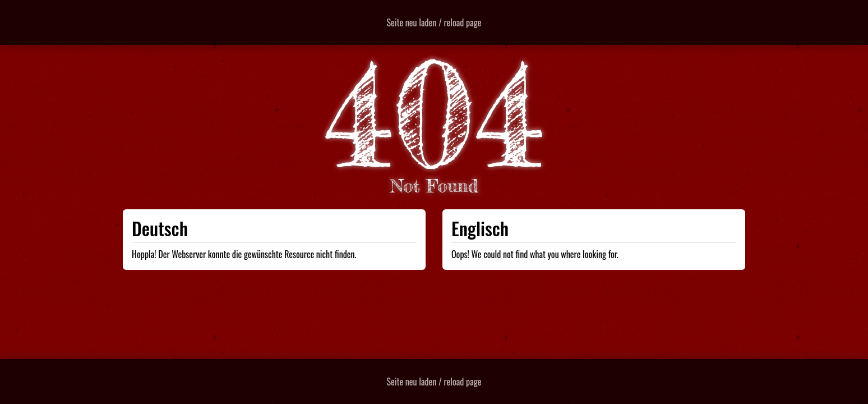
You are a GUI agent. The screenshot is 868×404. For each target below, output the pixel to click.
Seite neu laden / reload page (434, 22)
